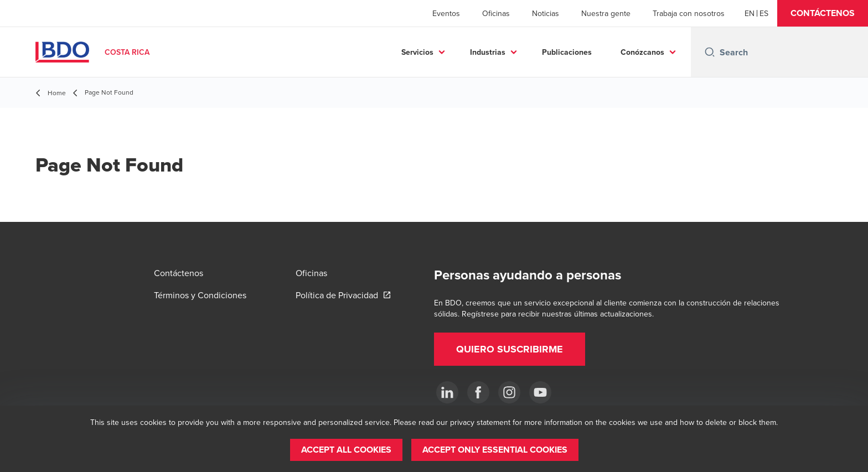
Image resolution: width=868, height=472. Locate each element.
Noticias (546, 13)
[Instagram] (509, 392)
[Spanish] (764, 13)
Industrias (488, 52)
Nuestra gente (606, 13)
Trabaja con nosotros (689, 13)
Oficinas (496, 13)
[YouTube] (540, 392)
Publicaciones (567, 52)
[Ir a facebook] (478, 392)
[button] (823, 13)
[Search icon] (710, 52)
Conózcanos (642, 52)
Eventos (446, 13)
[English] (750, 13)
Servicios (417, 52)
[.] (447, 392)
